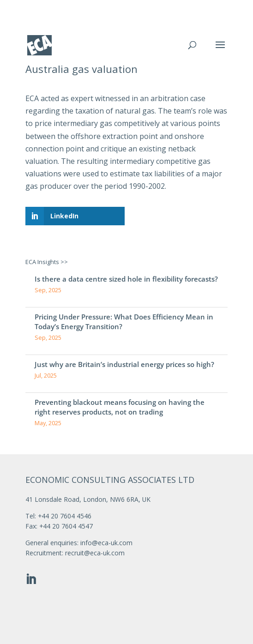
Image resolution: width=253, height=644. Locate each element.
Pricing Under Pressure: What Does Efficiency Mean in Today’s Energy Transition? (124, 322)
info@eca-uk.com (106, 543)
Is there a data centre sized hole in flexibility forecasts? (126, 279)
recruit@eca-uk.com (95, 553)
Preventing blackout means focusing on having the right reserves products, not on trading (120, 407)
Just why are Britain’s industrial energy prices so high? (124, 364)
